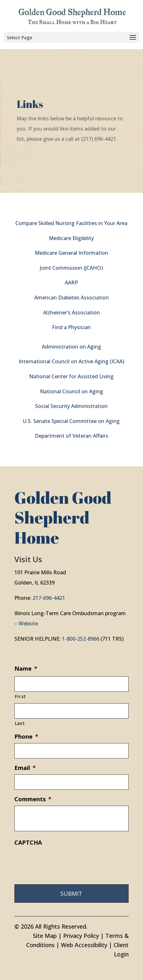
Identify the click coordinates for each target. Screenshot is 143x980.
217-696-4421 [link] (49, 598)
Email (25, 768)
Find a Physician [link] (71, 327)
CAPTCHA (28, 843)
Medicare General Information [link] (71, 253)
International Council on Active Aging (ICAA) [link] (71, 361)
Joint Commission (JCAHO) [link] (71, 268)
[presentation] (63, 862)
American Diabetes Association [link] (71, 298)
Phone (26, 737)
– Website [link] (26, 623)
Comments (33, 799)
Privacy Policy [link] (81, 936)
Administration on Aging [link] (71, 347)
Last (20, 723)
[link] (72, 15)
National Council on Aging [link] (71, 391)
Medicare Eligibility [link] (71, 238)
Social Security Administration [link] (71, 406)
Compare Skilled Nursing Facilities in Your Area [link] (71, 223)
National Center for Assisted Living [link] (71, 376)
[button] (71, 37)
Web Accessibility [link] (84, 945)
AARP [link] (71, 283)
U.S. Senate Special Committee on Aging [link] (71, 421)
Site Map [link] (45, 936)
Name (26, 669)
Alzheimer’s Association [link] (71, 313)
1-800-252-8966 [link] (81, 639)
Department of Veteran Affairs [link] (71, 436)
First (20, 696)
